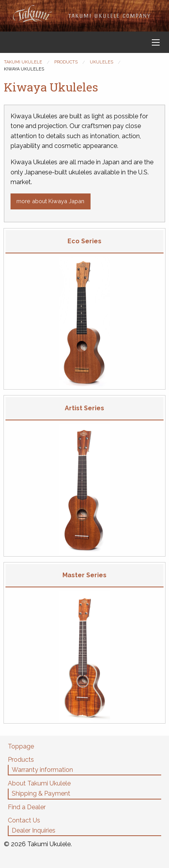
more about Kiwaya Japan (50, 201)
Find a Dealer (27, 807)
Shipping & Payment (41, 793)
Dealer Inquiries (34, 830)
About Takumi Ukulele (39, 783)
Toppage (21, 746)
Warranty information (42, 770)
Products (21, 760)
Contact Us (24, 820)
